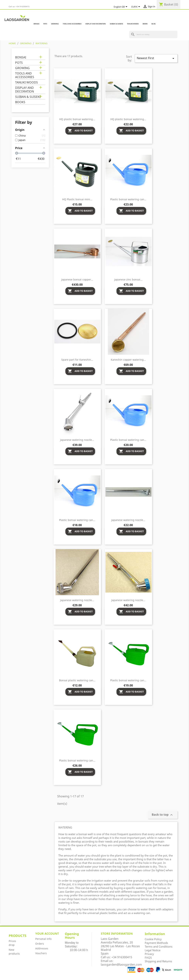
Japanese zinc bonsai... (128, 279)
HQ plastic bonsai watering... (77, 119)
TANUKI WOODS (133, 24)
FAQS (148, 958)
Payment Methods (156, 943)
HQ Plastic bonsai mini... (77, 199)
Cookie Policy (153, 939)
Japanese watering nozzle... (77, 440)
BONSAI (36, 24)
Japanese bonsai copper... (77, 279)
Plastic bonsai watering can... (128, 199)
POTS (45, 24)
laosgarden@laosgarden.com (121, 965)
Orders (40, 944)
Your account (47, 934)
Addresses (42, 948)
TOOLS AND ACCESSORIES (72, 24)
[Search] (153, 34)
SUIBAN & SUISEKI (116, 24)
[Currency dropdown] (136, 7)
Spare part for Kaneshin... (77, 360)
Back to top (163, 815)
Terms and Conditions (159, 946)
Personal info (43, 939)
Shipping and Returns (158, 961)
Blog (154, 24)
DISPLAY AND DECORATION (96, 24)
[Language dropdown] (121, 7)
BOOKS (145, 24)
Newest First (156, 58)
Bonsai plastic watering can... (77, 680)
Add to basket (80, 131)
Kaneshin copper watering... (128, 360)
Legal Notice (153, 950)
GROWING (55, 24)
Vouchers (41, 953)
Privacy (149, 954)
